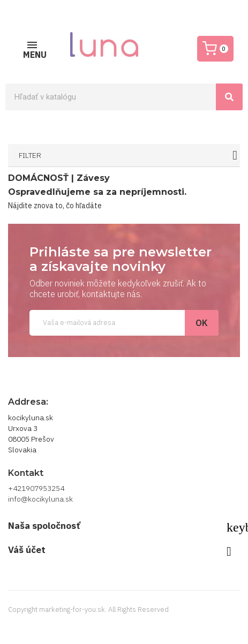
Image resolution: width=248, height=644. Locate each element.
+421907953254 (36, 488)
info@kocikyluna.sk (40, 499)
